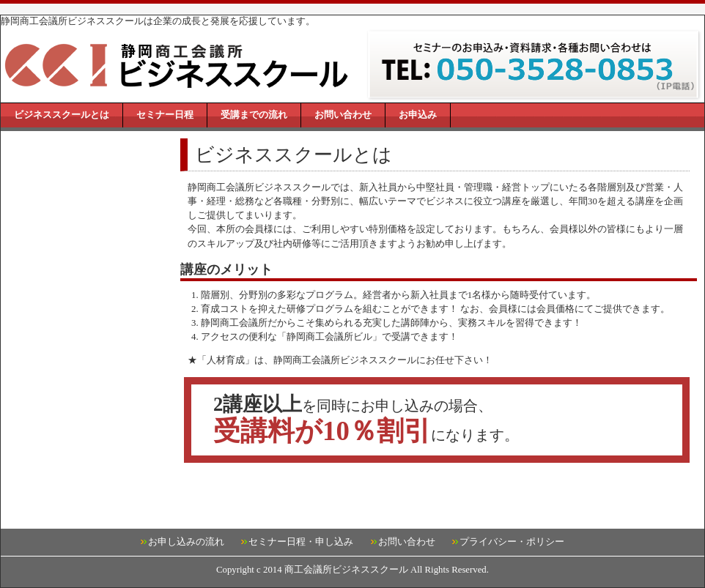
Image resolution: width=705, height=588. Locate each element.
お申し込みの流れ (186, 542)
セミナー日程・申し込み (301, 542)
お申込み (418, 115)
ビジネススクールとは (62, 115)
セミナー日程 (165, 115)
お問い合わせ (343, 115)
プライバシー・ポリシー (512, 542)
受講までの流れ (254, 115)
